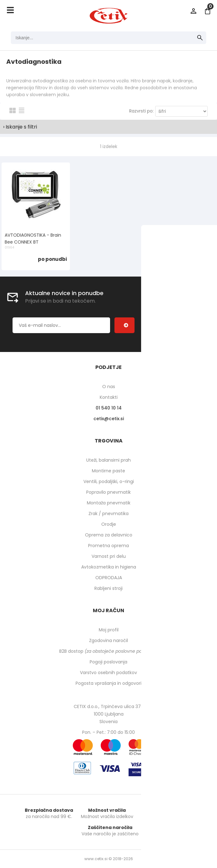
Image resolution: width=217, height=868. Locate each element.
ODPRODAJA (109, 578)
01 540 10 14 (109, 408)
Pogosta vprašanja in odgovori (109, 683)
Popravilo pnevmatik (109, 492)
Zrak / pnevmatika (109, 514)
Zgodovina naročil (109, 640)
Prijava (193, 11)
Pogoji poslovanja (109, 662)
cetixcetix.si (109, 419)
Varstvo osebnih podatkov (109, 673)
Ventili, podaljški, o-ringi (109, 481)
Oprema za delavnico (109, 535)
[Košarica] (208, 11)
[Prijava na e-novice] (124, 325)
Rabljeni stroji (109, 588)
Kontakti (109, 397)
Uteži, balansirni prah (109, 460)
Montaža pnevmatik (109, 503)
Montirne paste (109, 471)
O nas (109, 387)
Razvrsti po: (141, 111)
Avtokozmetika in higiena (109, 567)
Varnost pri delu (109, 556)
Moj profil (109, 630)
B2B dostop (109, 651)
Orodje (109, 524)
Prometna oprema (109, 546)
